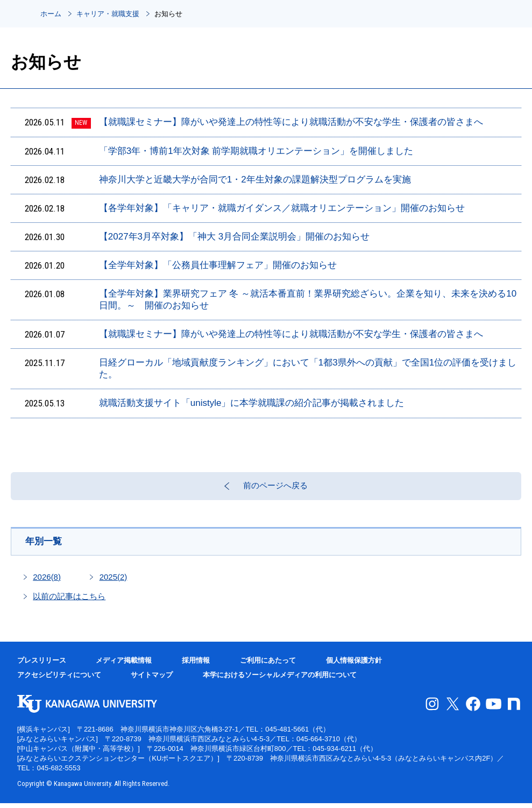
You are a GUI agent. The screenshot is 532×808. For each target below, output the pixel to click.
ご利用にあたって (268, 665)
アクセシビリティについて (59, 680)
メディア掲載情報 (124, 665)
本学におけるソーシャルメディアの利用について (280, 680)
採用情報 (196, 665)
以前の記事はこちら (69, 601)
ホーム (51, 14)
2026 (47, 582)
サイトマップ (152, 680)
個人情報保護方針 (354, 665)
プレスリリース (42, 665)
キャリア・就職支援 (108, 14)
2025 (114, 582)
